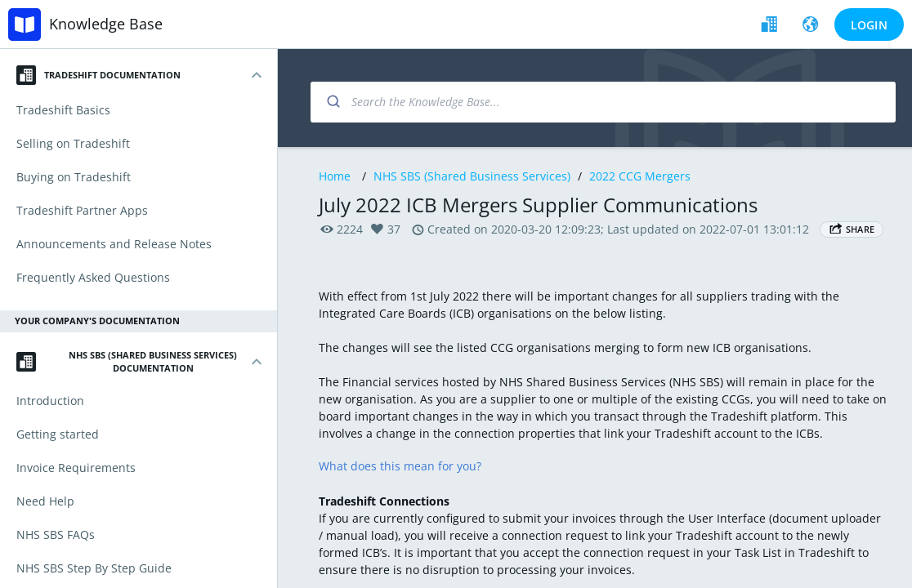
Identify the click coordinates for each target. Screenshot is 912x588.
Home (335, 176)
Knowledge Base (106, 24)
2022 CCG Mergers (640, 176)
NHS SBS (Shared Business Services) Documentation (127, 362)
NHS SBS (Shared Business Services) (472, 176)
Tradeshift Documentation (98, 75)
